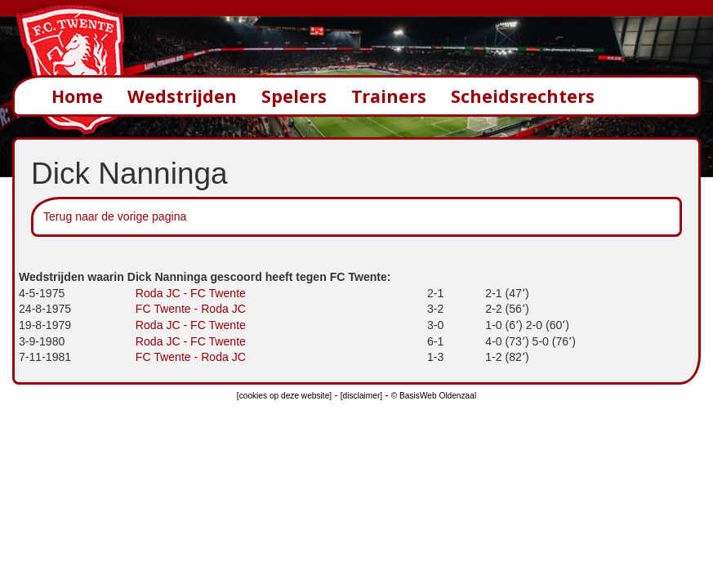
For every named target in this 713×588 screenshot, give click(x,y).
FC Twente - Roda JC (191, 309)
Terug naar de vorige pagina (115, 216)
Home (77, 96)
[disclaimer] (361, 396)
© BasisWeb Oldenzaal (434, 396)
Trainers (389, 96)
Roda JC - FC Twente (191, 293)
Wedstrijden (182, 96)
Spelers (294, 96)
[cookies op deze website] (284, 396)
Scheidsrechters (523, 96)
